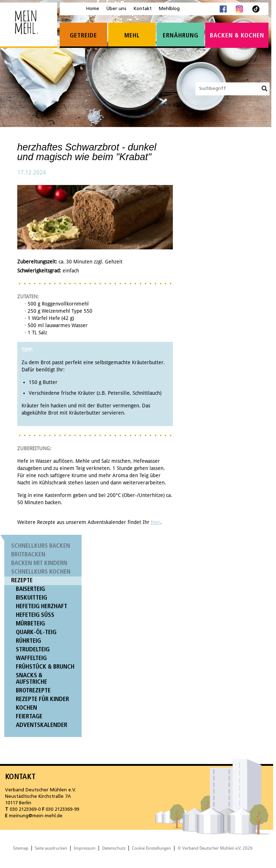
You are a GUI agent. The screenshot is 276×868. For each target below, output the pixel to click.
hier (156, 522)
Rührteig (28, 641)
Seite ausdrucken (51, 848)
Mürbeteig (30, 624)
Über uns (116, 9)
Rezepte (22, 581)
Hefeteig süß (35, 615)
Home (93, 9)
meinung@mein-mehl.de (36, 816)
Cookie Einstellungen (151, 848)
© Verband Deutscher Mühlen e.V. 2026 (215, 848)
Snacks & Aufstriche (31, 679)
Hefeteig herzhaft (42, 607)
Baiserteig (30, 589)
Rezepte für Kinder (42, 699)
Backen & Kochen (237, 36)
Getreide (83, 36)
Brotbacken (28, 555)
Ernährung (181, 36)
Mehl (132, 36)
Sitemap (21, 848)
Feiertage (29, 717)
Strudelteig (33, 650)
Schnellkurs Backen (41, 546)
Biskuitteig (31, 598)
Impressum (85, 848)
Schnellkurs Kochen (41, 572)
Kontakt (143, 9)
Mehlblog (169, 9)
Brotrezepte (33, 691)
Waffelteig (31, 658)
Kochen (26, 708)
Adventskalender (42, 725)
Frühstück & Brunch (45, 667)
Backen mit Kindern (39, 563)
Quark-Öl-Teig (36, 632)
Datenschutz (114, 848)
